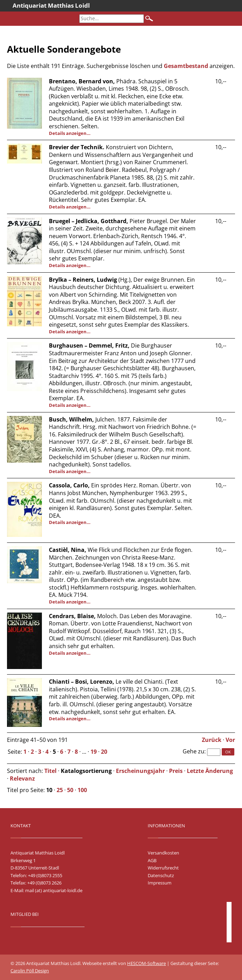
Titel (50, 771)
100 (82, 790)
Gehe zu (193, 751)
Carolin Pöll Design (30, 971)
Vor (230, 740)
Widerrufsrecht (163, 868)
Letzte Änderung (210, 771)
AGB (152, 860)
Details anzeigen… (70, 133)
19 (94, 752)
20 (104, 752)
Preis (176, 771)
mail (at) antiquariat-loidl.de (54, 890)
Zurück (212, 740)
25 (60, 790)
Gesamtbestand (186, 66)
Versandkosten (163, 853)
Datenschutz (161, 875)
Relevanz (22, 778)
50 (70, 790)
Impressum (160, 883)
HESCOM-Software (146, 963)
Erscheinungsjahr (140, 771)
